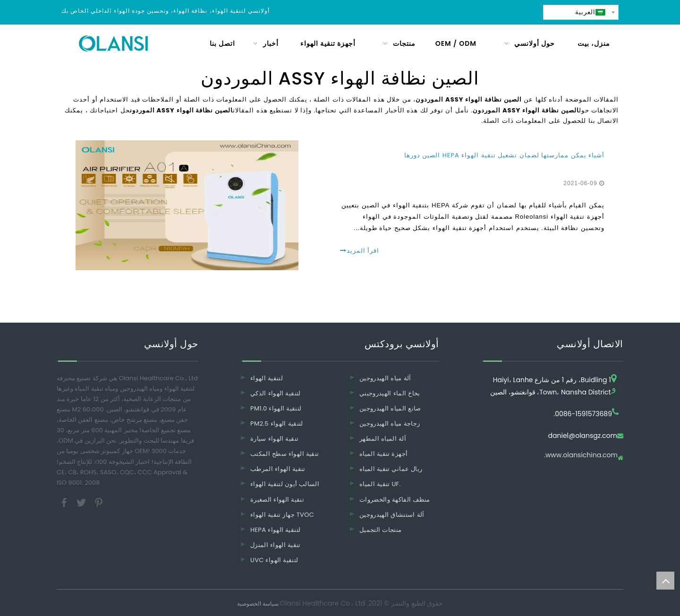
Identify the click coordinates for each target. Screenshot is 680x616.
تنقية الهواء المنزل (276, 545)
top (665, 581)
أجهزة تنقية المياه (383, 454)
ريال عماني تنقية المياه (391, 469)
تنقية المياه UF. (380, 484)
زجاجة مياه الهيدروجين (390, 423)
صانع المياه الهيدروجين (390, 408)
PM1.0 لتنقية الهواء (276, 408)
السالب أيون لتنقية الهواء (285, 484)
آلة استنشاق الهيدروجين (392, 515)
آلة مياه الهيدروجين (385, 378)
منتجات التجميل (380, 530)
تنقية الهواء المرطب (278, 469)
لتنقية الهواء (267, 378)
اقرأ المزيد (360, 251)
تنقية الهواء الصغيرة (277, 500)
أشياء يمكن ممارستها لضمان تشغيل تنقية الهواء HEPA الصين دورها (504, 155)
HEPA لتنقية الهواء (275, 530)
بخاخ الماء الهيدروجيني (390, 393)
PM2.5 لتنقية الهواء (277, 423)
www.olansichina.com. (581, 456)
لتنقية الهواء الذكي (276, 393)
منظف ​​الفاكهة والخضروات (395, 500)
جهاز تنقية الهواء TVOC (282, 515)
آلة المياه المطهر (383, 439)
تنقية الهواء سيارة (274, 439)
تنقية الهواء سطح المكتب (285, 454)
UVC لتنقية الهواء (274, 560)
